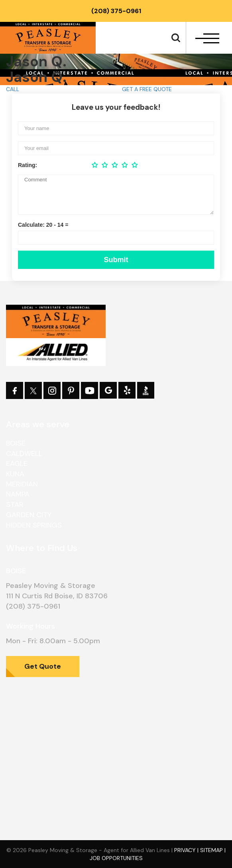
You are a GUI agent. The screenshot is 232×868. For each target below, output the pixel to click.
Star (15, 504)
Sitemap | (213, 850)
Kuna (15, 474)
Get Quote (43, 666)
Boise (16, 443)
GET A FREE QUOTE (147, 89)
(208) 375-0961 (116, 11)
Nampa (18, 494)
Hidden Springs (34, 525)
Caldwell (24, 453)
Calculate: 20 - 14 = (43, 225)
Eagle (17, 463)
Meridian (22, 484)
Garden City (29, 515)
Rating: (28, 165)
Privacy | (187, 850)
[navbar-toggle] (207, 38)
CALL (13, 89)
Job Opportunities (116, 858)
